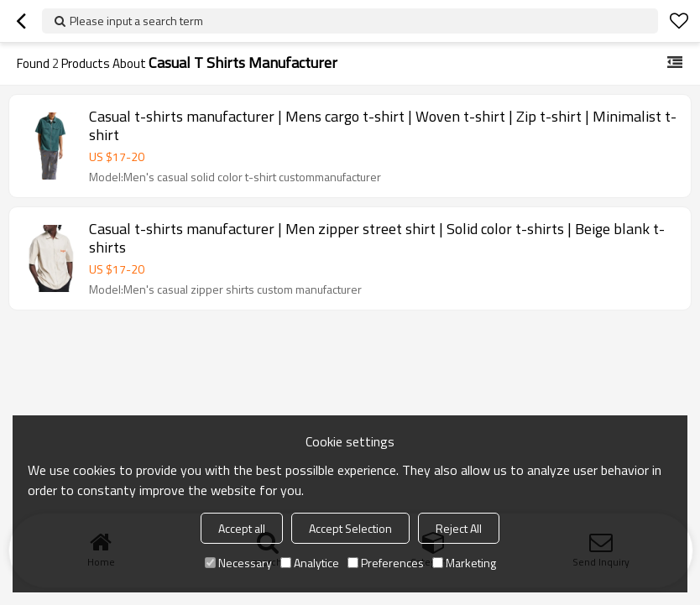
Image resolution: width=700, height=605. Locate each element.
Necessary (238, 563)
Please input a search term (136, 21)
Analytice (310, 563)
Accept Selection (350, 528)
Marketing (464, 563)
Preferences (386, 563)
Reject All (459, 528)
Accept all (242, 528)
